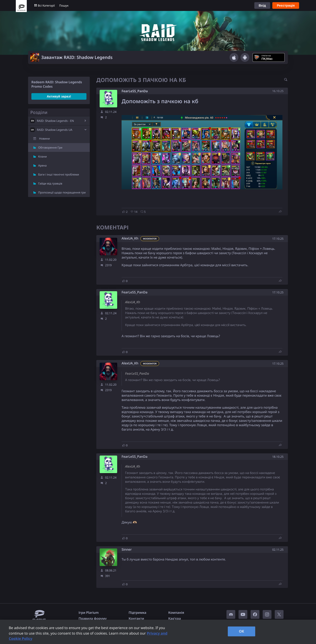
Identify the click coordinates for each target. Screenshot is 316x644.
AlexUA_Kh (130, 239)
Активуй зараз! (59, 96)
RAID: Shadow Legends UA (55, 130)
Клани (42, 156)
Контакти (136, 619)
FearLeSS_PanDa (135, 91)
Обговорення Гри (50, 147)
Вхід (262, 5)
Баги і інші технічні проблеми (59, 174)
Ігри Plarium (89, 613)
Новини (44, 138)
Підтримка (137, 613)
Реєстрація (286, 5)
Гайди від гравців (50, 183)
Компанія (176, 613)
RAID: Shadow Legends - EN (55, 121)
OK (242, 631)
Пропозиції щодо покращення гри (62, 192)
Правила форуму (93, 619)
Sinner (127, 550)
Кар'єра (175, 619)
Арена (42, 165)
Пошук (64, 5)
